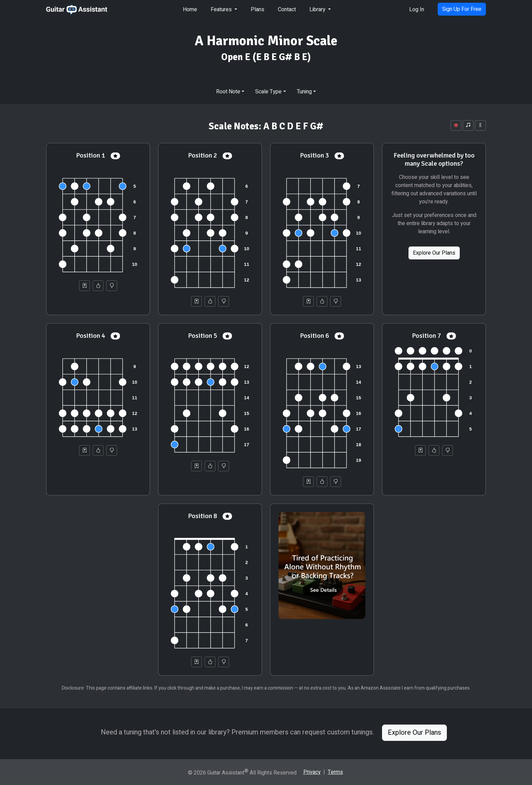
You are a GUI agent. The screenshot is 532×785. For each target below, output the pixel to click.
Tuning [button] (304, 92)
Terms (335, 772)
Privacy (312, 772)
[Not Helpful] (112, 286)
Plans (258, 10)
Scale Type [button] (268, 92)
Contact (287, 10)
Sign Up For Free (462, 9)
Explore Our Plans (434, 253)
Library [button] (318, 10)
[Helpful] (98, 286)
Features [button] (222, 10)
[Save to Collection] (84, 286)
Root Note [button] (228, 92)
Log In (417, 10)
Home (190, 10)
